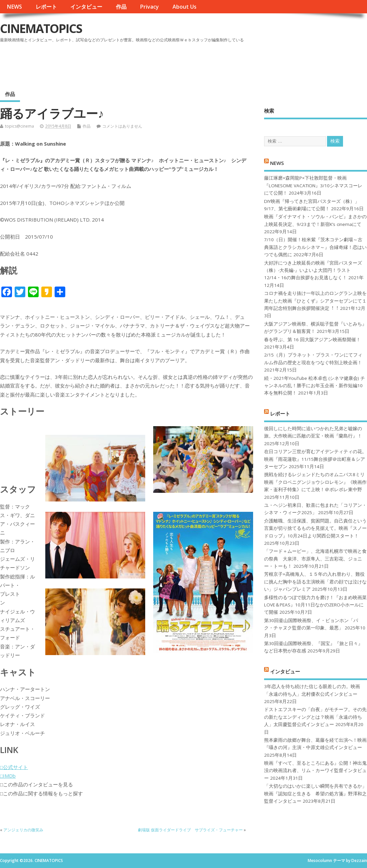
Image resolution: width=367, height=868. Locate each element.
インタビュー (86, 7)
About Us (184, 7)
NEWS (14, 7)
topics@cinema (19, 126)
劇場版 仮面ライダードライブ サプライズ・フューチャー (190, 830)
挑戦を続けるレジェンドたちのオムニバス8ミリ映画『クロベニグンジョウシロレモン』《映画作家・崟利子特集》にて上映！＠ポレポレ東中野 (315, 482)
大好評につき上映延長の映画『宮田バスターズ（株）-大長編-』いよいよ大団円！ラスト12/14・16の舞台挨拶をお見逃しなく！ (313, 270)
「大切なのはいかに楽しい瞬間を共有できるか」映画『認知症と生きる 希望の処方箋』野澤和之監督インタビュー (315, 794)
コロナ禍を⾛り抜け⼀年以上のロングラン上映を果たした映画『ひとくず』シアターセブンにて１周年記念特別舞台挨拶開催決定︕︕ (315, 301)
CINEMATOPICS (41, 28)
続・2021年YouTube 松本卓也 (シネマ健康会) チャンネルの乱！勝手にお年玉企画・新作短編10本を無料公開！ (315, 386)
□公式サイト (14, 767)
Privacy (149, 7)
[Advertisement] (240, 63)
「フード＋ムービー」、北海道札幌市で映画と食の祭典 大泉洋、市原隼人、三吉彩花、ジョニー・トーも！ (315, 559)
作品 (121, 7)
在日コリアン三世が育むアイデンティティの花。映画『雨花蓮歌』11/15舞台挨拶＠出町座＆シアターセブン (315, 459)
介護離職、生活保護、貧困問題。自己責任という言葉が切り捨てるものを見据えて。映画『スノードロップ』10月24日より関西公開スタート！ (315, 528)
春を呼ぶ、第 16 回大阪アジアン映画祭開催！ (312, 340)
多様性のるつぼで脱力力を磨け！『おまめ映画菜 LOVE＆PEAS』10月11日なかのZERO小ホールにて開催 (315, 605)
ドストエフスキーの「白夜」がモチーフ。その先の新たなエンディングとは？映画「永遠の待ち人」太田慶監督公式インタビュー (315, 717)
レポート (46, 7)
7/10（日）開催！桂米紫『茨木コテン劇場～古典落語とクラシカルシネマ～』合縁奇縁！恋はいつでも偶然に (315, 247)
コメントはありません (122, 126)
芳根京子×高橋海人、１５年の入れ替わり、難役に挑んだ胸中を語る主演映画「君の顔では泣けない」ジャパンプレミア (315, 582)
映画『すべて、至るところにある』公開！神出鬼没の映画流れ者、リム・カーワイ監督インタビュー (315, 771)
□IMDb (8, 776)
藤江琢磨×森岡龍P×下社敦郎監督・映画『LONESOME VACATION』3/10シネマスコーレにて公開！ (313, 185)
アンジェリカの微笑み (23, 830)
